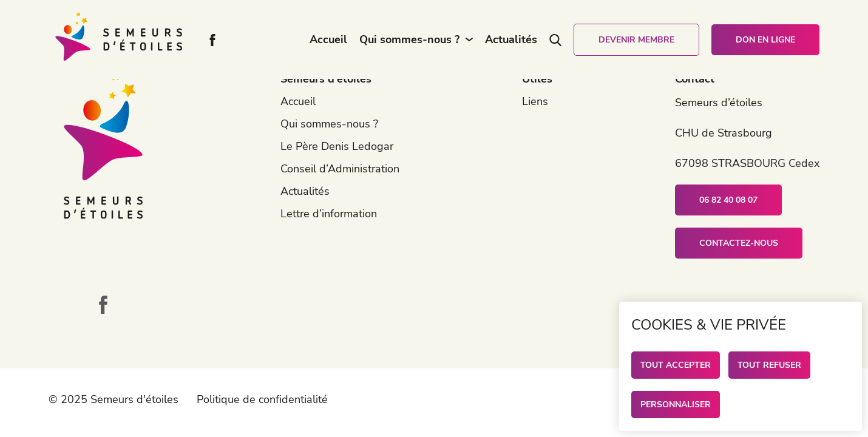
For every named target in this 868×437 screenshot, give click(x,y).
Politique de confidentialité (262, 399)
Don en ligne (765, 40)
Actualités (511, 39)
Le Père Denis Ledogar (337, 146)
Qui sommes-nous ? (409, 39)
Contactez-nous (739, 243)
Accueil (328, 39)
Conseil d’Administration (340, 169)
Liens (535, 101)
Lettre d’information (329, 214)
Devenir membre (636, 40)
